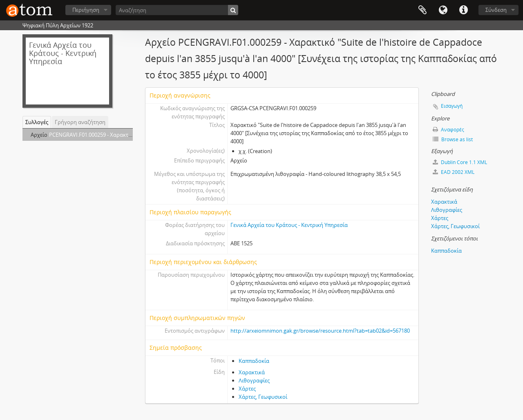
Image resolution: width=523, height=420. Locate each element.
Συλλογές (37, 122)
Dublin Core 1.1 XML (460, 162)
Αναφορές (448, 130)
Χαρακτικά (252, 372)
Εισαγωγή (452, 106)
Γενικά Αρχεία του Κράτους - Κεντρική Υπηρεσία (289, 225)
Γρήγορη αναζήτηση (80, 122)
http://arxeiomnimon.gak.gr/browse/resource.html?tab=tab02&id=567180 (320, 331)
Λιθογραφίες (254, 380)
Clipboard (422, 10)
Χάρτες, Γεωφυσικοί (263, 397)
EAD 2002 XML (454, 172)
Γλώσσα (443, 10)
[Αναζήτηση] (177, 10)
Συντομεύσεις (463, 10)
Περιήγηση (86, 10)
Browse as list (453, 139)
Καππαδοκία (254, 361)
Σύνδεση (496, 10)
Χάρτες (247, 389)
